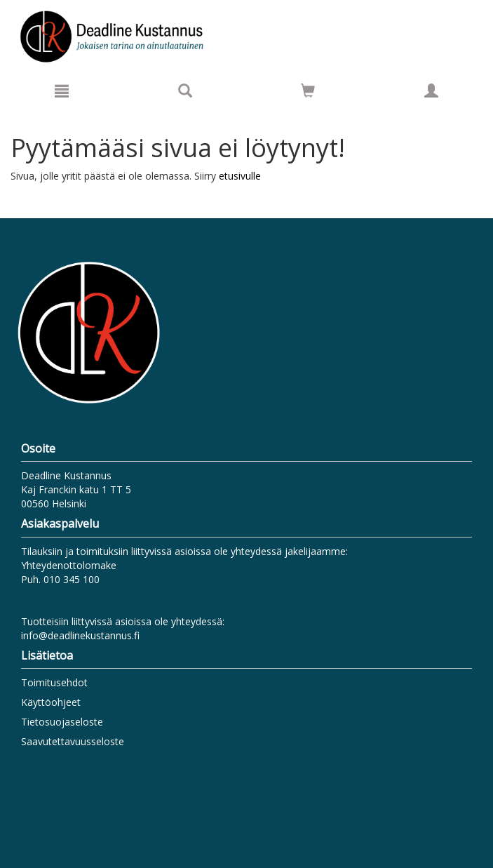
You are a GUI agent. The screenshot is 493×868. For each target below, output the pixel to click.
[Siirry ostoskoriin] (308, 91)
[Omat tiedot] (431, 91)
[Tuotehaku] (185, 91)
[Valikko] (62, 91)
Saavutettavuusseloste (73, 741)
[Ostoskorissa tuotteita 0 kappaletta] (308, 93)
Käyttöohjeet (51, 702)
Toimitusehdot (54, 682)
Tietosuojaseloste (62, 722)
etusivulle (240, 176)
